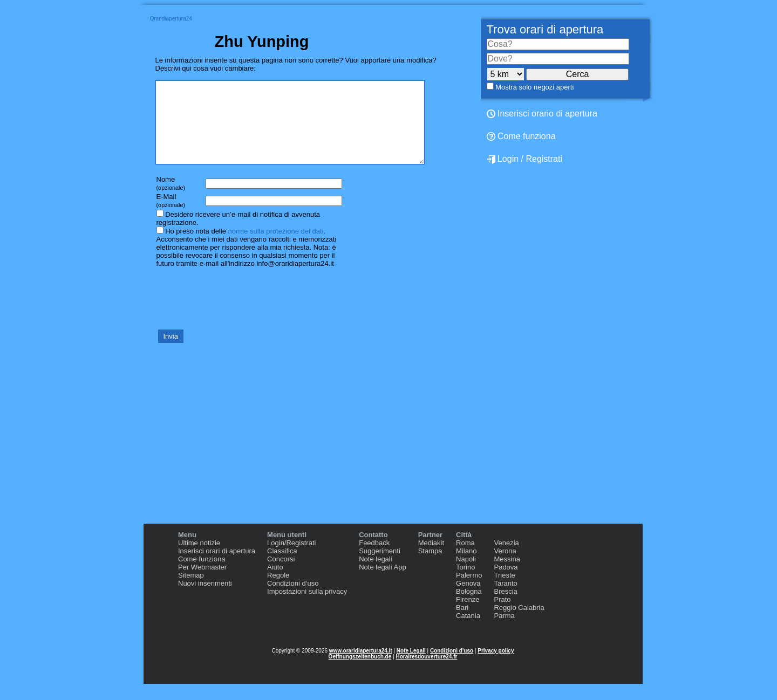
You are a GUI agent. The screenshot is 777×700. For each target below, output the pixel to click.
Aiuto (275, 583)
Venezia (506, 559)
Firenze (468, 616)
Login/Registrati (291, 559)
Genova (468, 599)
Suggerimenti (380, 567)
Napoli (466, 575)
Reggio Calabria (519, 624)
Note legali (375, 575)
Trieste (504, 591)
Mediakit (431, 559)
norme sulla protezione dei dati (275, 247)
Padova (506, 583)
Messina (507, 575)
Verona (505, 567)
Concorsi (281, 575)
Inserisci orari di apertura (217, 567)
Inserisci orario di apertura (542, 114)
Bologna (469, 608)
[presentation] (237, 314)
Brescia (505, 608)
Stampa (430, 567)
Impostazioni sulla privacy (307, 608)
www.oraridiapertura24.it (361, 667)
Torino (465, 583)
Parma (504, 632)
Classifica (282, 567)
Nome (171, 199)
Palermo (469, 591)
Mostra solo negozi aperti (534, 87)
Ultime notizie (199, 559)
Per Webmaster (202, 583)
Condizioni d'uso (452, 667)
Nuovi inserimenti (205, 599)
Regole (278, 591)
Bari (462, 624)
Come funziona (521, 136)
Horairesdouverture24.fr (426, 673)
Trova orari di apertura (545, 29)
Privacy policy (496, 667)
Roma (465, 559)
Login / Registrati (525, 159)
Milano (466, 567)
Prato (502, 616)
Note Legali (411, 667)
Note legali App (382, 583)
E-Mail (171, 217)
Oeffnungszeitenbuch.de (360, 673)
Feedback (374, 559)
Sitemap (191, 591)
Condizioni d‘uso (293, 599)
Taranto (505, 599)
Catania (468, 632)
